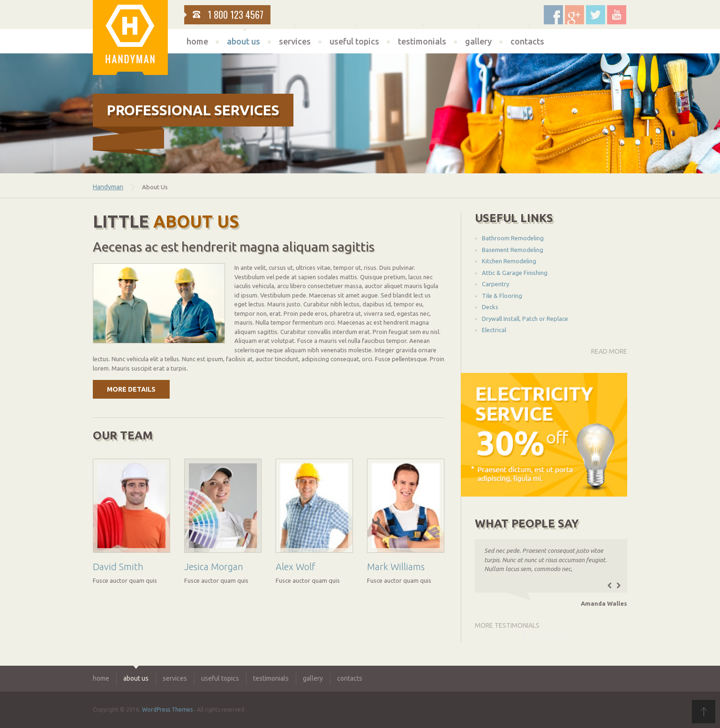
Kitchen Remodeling (509, 261)
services (295, 41)
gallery (478, 41)
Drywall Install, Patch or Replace (525, 319)
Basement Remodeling (513, 250)
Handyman (108, 187)
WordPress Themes (167, 709)
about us (244, 41)
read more (609, 351)
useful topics (354, 41)
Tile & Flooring (502, 296)
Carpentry (495, 284)
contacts (527, 41)
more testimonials (507, 625)
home (197, 41)
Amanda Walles (604, 603)
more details (131, 389)
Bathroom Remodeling (513, 238)
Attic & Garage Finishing (515, 273)
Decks (490, 307)
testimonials (422, 41)
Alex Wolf (296, 567)
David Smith (118, 567)
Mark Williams (396, 567)
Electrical (494, 330)
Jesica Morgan (214, 567)
